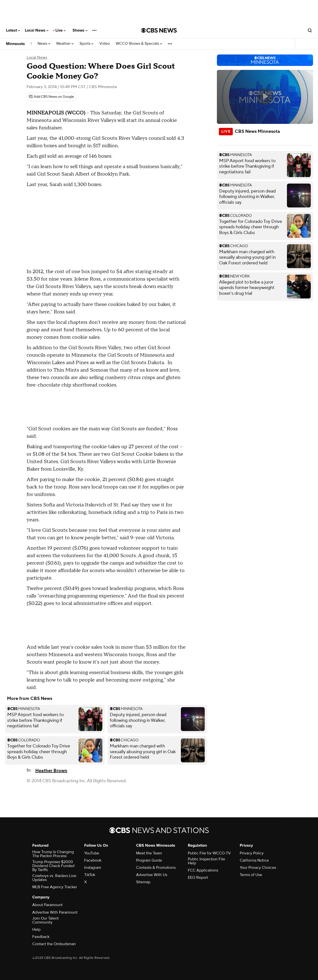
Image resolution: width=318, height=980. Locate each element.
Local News (37, 30)
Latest (13, 30)
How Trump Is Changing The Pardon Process (53, 854)
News (44, 44)
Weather (65, 44)
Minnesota (15, 44)
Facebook (93, 860)
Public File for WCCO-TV (209, 853)
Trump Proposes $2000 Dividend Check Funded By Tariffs (53, 866)
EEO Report (198, 878)
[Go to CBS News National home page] (159, 30)
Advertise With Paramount (55, 912)
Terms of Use (251, 875)
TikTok (90, 875)
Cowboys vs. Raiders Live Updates (54, 878)
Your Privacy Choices (258, 868)
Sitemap (143, 882)
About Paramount (47, 905)
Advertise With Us (152, 875)
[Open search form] (310, 30)
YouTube (92, 853)
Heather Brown (51, 771)
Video (105, 44)
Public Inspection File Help (206, 861)
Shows (80, 30)
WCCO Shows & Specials (139, 44)
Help (36, 930)
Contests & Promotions (156, 868)
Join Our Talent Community (45, 920)
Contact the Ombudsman (54, 944)
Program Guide (149, 860)
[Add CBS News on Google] (51, 97)
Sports (86, 44)
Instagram (93, 868)
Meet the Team (149, 853)
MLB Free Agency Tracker (55, 887)
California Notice (254, 860)
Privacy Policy (252, 853)
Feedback (41, 937)
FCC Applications (203, 870)
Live (60, 30)
